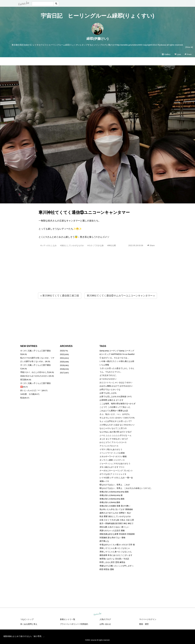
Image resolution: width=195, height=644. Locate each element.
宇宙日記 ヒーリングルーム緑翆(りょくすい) (97, 16)
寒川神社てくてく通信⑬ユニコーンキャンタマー (84, 212)
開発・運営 (144, 624)
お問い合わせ (105, 624)
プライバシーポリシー (69, 624)
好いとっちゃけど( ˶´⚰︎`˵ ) (31, 390)
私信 (22, 398)
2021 (62, 358)
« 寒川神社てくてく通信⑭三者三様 (60, 296)
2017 (62, 373)
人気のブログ (105, 619)
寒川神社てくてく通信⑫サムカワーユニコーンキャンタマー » (121, 296)
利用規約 (84, 624)
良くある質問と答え (29, 624)
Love (178, 54)
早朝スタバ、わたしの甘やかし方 (35, 372)
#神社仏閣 (111, 245)
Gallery (166, 54)
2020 (62, 362)
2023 (62, 351)
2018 (62, 369)
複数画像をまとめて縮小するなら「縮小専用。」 (24, 636)
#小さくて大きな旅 (96, 245)
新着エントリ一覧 (68, 619)
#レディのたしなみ (48, 245)
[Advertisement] (97, 276)
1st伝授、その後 (27, 394)
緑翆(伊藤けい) (97, 39)
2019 (62, 365)
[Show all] (189, 47)
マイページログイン (148, 619)
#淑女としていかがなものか (72, 245)
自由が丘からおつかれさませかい (35, 376)
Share (188, 54)
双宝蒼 (23, 380)
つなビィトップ (27, 619)
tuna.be (97, 614)
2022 (62, 354)
